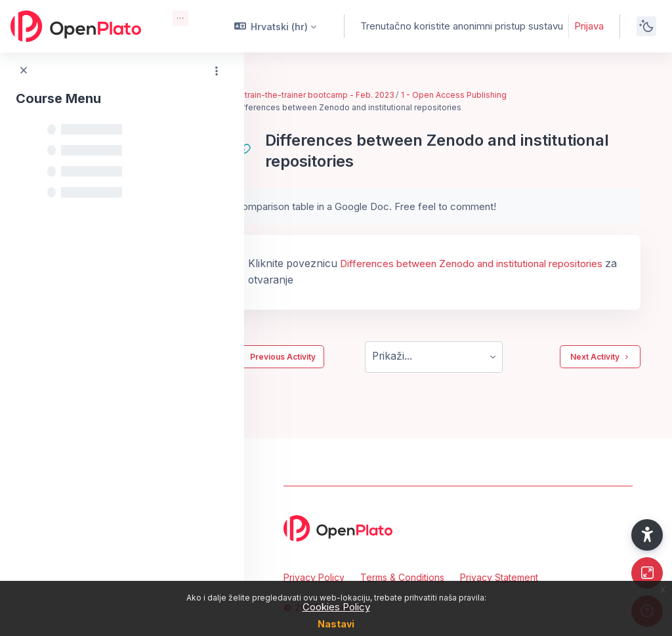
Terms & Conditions (402, 577)
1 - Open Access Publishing (502, 95)
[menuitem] (180, 18)
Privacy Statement (499, 577)
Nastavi (336, 624)
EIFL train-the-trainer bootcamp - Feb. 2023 (359, 95)
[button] (276, 26)
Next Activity (600, 357)
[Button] (647, 573)
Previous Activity (324, 357)
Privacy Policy (314, 577)
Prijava (589, 26)
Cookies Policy (336, 607)
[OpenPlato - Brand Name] (76, 26)
